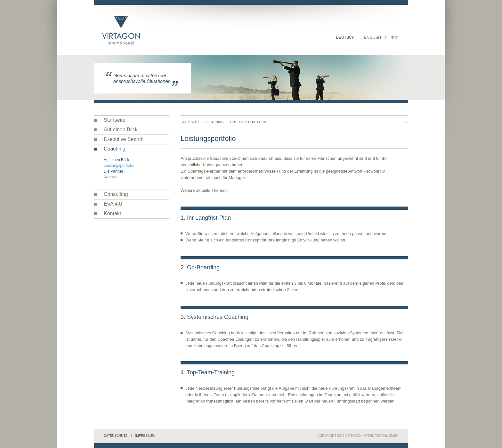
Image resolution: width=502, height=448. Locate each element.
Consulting (116, 194)
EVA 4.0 (113, 204)
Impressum (145, 436)
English (372, 37)
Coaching (115, 149)
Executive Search (124, 139)
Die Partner (113, 171)
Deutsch (345, 37)
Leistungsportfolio (119, 166)
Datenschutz (116, 436)
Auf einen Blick (121, 130)
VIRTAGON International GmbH (372, 436)
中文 (394, 37)
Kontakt (110, 177)
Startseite (115, 120)
